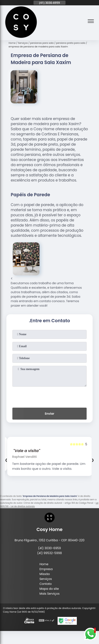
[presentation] (49, 396)
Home (44, 564)
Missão (45, 574)
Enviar (49, 414)
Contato (46, 584)
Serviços (46, 579)
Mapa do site (49, 589)
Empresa (46, 569)
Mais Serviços (49, 594)
